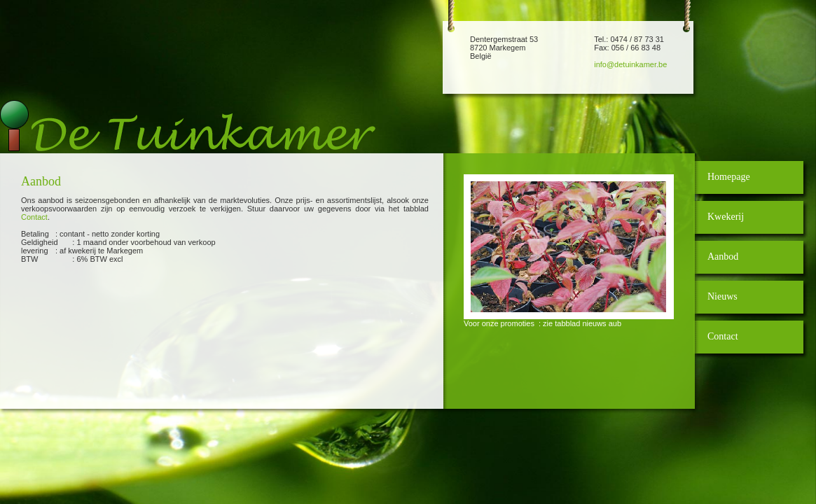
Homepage (729, 177)
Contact (34, 217)
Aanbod (723, 257)
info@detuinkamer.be (630, 64)
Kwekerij (726, 217)
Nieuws (722, 296)
